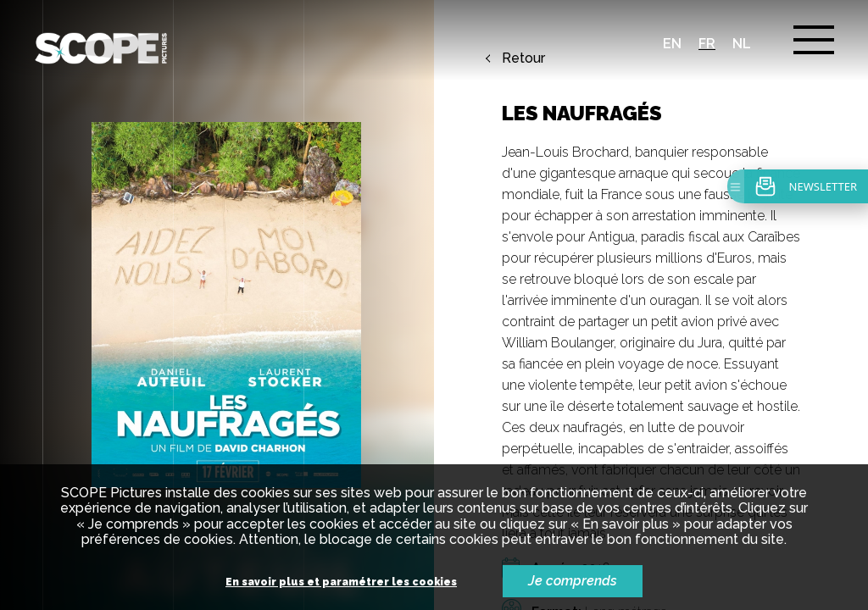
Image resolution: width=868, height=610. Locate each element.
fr (707, 44)
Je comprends (573, 581)
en (672, 44)
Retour (523, 58)
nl (742, 44)
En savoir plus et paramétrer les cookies (341, 582)
